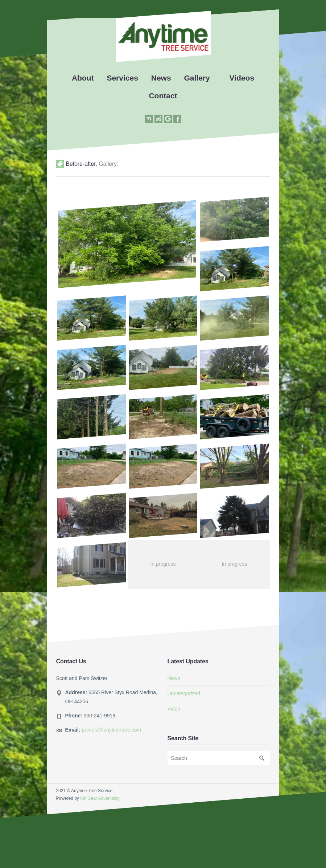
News (161, 78)
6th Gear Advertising (100, 798)
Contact (163, 96)
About (83, 78)
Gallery (197, 78)
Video (174, 709)
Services (122, 78)
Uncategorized (184, 693)
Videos (242, 78)
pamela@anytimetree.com (111, 730)
